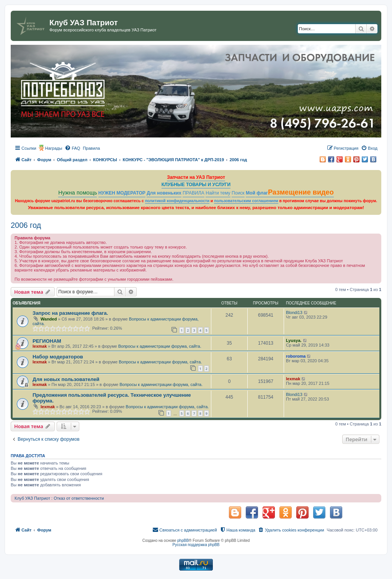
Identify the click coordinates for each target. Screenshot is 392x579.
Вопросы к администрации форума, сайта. (160, 346)
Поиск (238, 193)
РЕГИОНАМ (47, 341)
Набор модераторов (58, 357)
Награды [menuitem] (54, 148)
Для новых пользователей (66, 379)
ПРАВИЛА (194, 193)
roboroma (296, 356)
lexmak (40, 346)
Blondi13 (294, 312)
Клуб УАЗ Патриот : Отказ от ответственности (59, 498)
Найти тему (218, 193)
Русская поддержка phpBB (196, 545)
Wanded (49, 319)
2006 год (26, 225)
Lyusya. (294, 340)
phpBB (183, 541)
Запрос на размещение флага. (70, 313)
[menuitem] (72, 148)
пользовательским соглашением (246, 201)
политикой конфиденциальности (177, 201)
